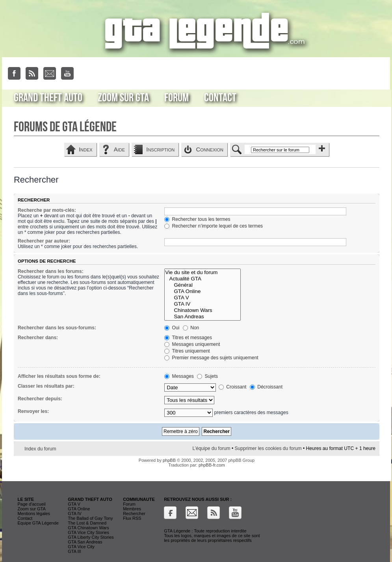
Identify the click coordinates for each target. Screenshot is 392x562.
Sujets (207, 376)
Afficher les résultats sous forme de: (59, 376)
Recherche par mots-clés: (47, 210)
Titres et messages (188, 338)
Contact (220, 98)
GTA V (202, 298)
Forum (176, 98)
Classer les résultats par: (46, 386)
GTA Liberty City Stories (91, 537)
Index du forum (40, 449)
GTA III (74, 551)
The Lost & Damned (87, 523)
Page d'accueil (32, 504)
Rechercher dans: (38, 338)
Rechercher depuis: (40, 399)
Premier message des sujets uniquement (211, 358)
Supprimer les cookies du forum (268, 448)
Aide (119, 149)
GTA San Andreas (85, 542)
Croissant (232, 387)
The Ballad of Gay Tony (90, 518)
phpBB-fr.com (212, 465)
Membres (132, 509)
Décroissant (266, 387)
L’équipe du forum (211, 448)
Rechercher (134, 513)
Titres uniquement (187, 351)
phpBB (169, 460)
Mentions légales (34, 513)
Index (86, 149)
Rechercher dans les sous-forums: (57, 328)
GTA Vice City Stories (88, 532)
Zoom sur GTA (123, 98)
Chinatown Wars (202, 310)
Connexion (210, 149)
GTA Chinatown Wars (88, 528)
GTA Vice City (81, 547)
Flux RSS (132, 518)
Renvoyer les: (33, 411)
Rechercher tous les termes (197, 219)
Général (202, 285)
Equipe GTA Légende (38, 523)
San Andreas (202, 317)
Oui (172, 328)
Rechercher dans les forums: (51, 271)
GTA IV (202, 304)
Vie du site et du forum (202, 273)
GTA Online (202, 291)
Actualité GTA (202, 279)
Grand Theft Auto (48, 98)
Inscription (160, 149)
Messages (179, 376)
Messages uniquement (192, 344)
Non (191, 328)
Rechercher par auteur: (44, 241)
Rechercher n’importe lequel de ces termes (214, 226)
